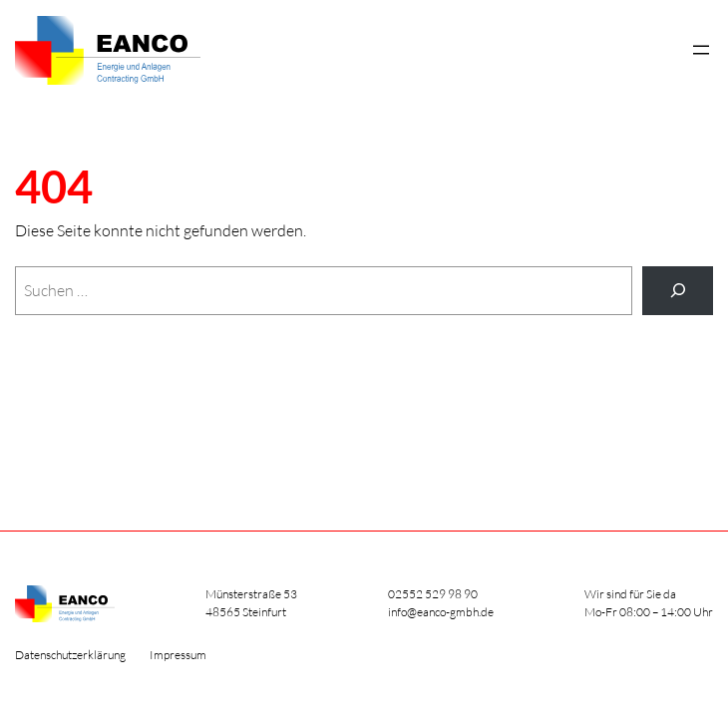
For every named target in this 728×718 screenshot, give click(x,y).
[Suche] (678, 291)
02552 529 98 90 (433, 594)
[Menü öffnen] (701, 50)
